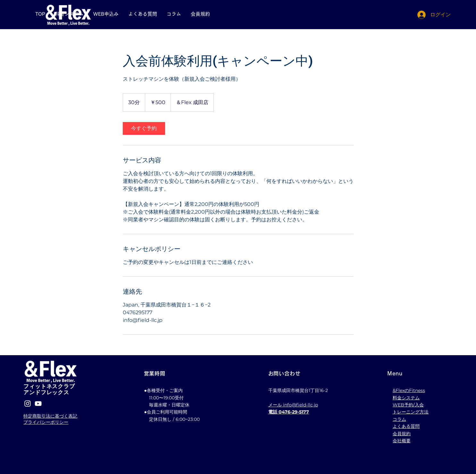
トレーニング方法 (411, 412)
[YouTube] (38, 404)
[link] (144, 128)
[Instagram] (28, 404)
